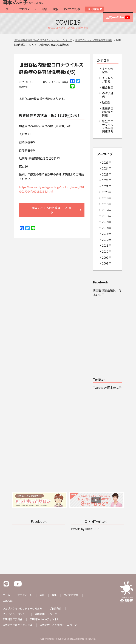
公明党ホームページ (46, 614)
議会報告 (108, 87)
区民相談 (93, 9)
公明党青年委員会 (13, 619)
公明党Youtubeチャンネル (44, 619)
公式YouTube (118, 17)
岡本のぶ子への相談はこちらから (52, 210)
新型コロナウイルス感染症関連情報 (108, 126)
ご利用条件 (55, 608)
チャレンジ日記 (108, 80)
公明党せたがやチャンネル (18, 625)
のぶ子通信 (108, 95)
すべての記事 (72, 9)
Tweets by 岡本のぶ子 (107, 387)
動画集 (106, 102)
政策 (55, 9)
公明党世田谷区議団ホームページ (58, 625)
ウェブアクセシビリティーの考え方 (22, 608)
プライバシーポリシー (15, 614)
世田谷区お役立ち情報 (108, 112)
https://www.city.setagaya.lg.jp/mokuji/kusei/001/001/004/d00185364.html (52, 189)
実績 (44, 9)
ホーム (10, 9)
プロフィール (28, 9)
